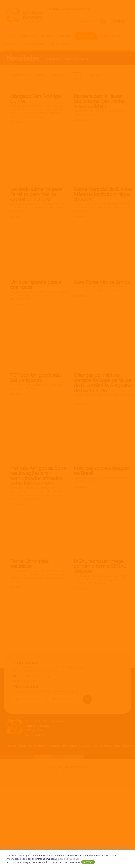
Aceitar (88, 862)
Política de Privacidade (68, 859)
